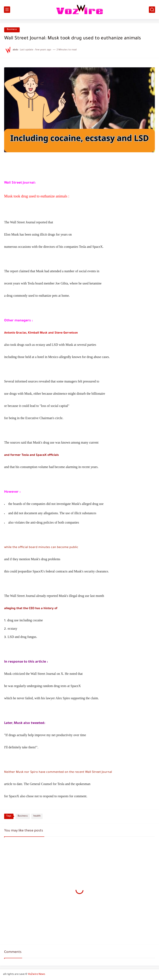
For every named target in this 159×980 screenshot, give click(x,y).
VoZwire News (37, 974)
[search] (152, 10)
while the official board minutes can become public (41, 548)
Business (12, 30)
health (37, 816)
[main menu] (7, 10)
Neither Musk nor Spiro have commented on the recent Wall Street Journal (58, 772)
